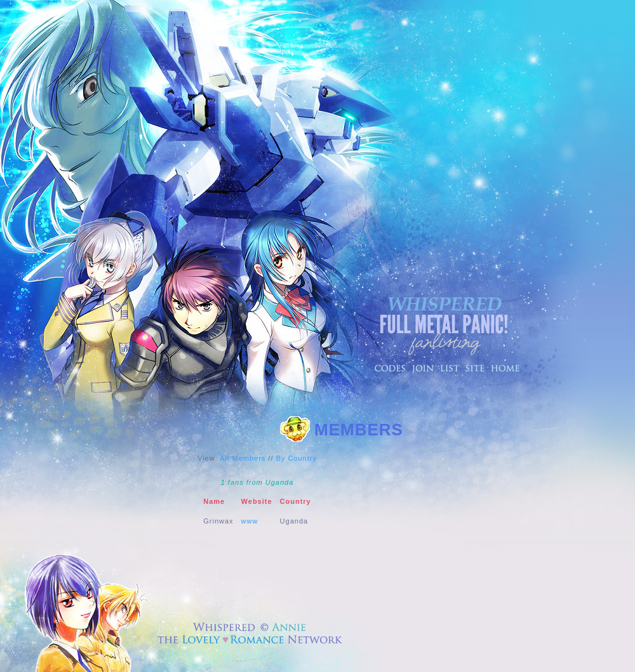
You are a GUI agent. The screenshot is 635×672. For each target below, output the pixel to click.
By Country (297, 458)
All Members (243, 458)
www (250, 521)
